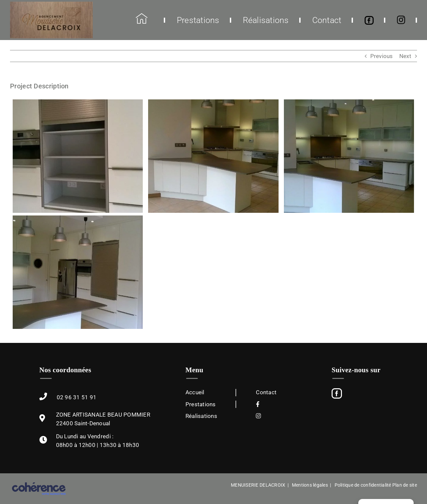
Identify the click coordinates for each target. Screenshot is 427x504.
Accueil (195, 392)
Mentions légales (310, 485)
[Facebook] (337, 393)
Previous (382, 56)
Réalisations (201, 416)
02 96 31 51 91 (77, 397)
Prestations (201, 404)
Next (405, 56)
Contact (266, 392)
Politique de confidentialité (363, 485)
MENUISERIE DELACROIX (258, 485)
